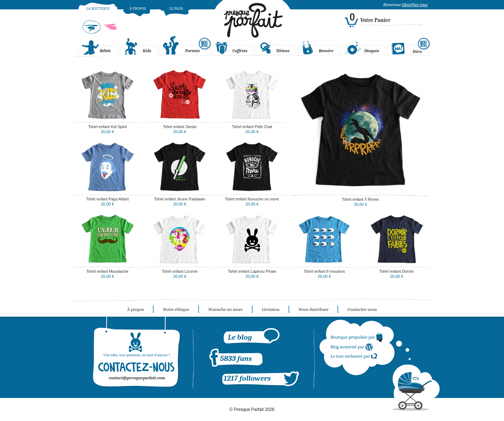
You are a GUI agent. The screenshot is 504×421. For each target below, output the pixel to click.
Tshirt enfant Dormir (397, 271)
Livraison (271, 309)
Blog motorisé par (352, 347)
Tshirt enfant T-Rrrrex (360, 199)
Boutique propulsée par (357, 337)
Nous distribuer (314, 309)
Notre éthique (176, 309)
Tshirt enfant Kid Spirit (107, 127)
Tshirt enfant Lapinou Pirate (252, 271)
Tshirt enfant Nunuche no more (252, 199)
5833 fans (236, 358)
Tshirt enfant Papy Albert (107, 199)
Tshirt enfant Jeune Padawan (180, 199)
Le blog (176, 8)
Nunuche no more (226, 309)
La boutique (98, 8)
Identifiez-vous (415, 5)
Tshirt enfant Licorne (180, 271)
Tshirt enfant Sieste (180, 127)
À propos (138, 8)
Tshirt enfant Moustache (107, 271)
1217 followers (247, 378)
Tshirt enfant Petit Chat (252, 127)
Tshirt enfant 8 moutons (324, 271)
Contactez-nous (362, 309)
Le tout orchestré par (354, 356)
